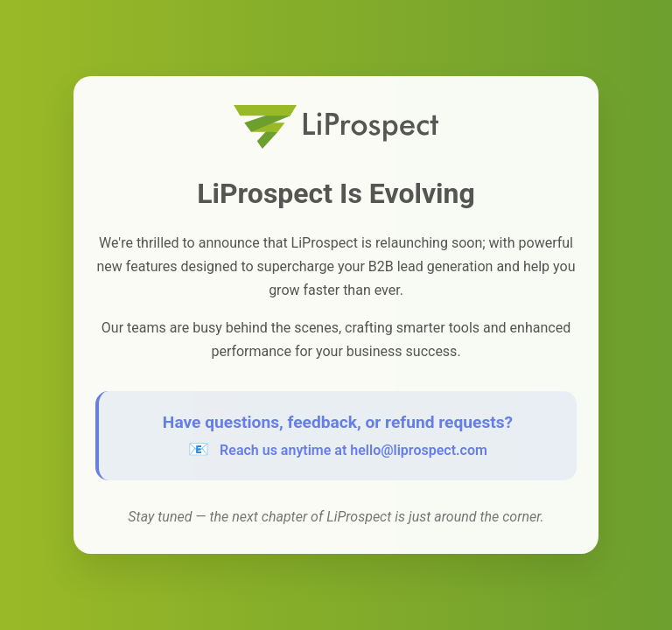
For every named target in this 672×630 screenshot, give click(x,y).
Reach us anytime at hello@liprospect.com (353, 450)
